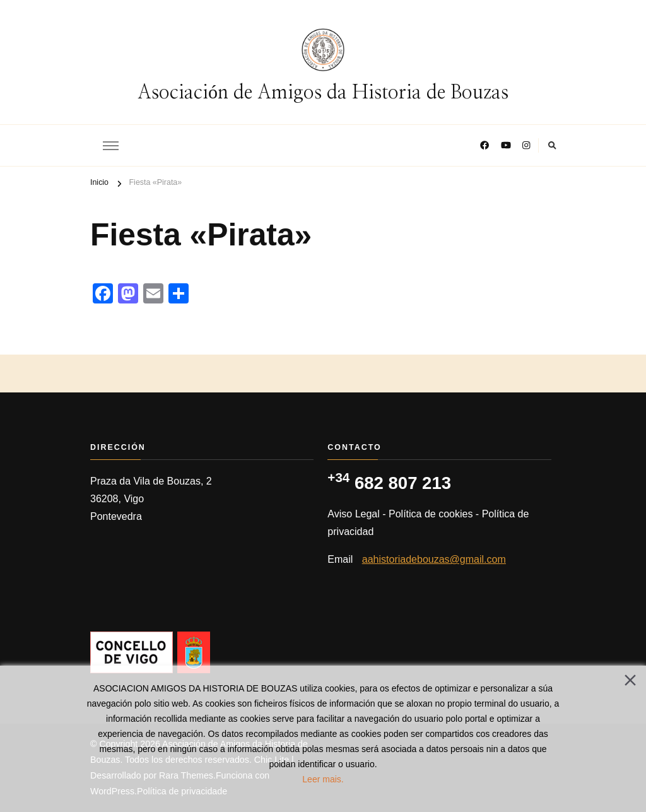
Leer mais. (323, 779)
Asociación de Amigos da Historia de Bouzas (323, 93)
